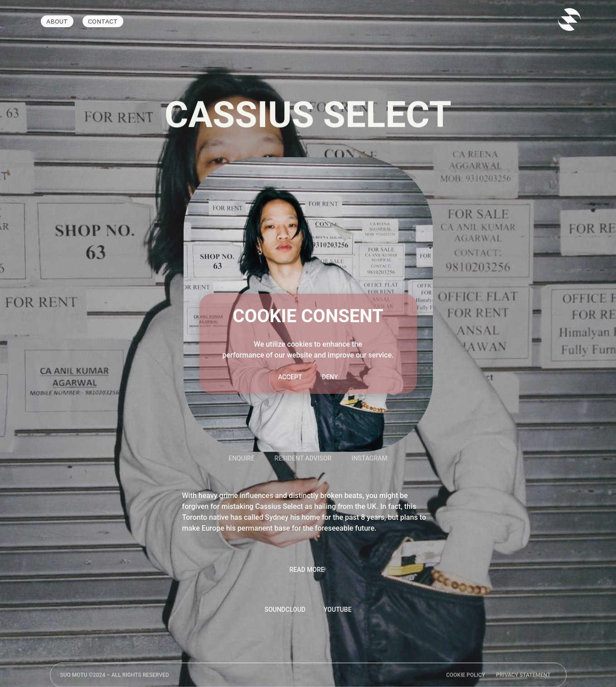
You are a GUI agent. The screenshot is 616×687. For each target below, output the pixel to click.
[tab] (285, 610)
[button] (308, 570)
